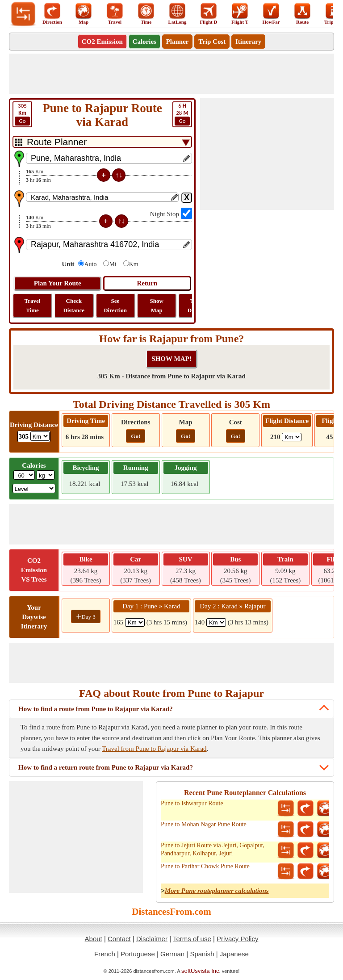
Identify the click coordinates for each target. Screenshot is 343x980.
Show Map (157, 306)
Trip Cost (212, 42)
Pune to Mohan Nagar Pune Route (204, 824)
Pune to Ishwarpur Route (192, 803)
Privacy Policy (237, 939)
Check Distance (74, 306)
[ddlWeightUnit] (46, 475)
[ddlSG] (34, 488)
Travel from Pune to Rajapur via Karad (154, 749)
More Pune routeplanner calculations (217, 891)
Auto (90, 264)
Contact (119, 939)
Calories (144, 42)
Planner (178, 42)
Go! (136, 436)
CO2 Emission (102, 42)
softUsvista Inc (200, 971)
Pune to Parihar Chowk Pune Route (205, 866)
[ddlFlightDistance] (292, 437)
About (94, 939)
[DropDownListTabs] (102, 142)
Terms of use (192, 939)
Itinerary (248, 42)
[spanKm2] (216, 622)
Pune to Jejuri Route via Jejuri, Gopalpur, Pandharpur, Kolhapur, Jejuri (213, 849)
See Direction (115, 306)
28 (182, 114)
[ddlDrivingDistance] (40, 436)
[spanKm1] (135, 622)
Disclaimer (152, 939)
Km (134, 264)
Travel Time (33, 306)
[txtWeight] (24, 475)
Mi (113, 264)
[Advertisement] (171, 74)
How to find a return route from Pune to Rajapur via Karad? (106, 767)
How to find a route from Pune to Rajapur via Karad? (96, 709)
